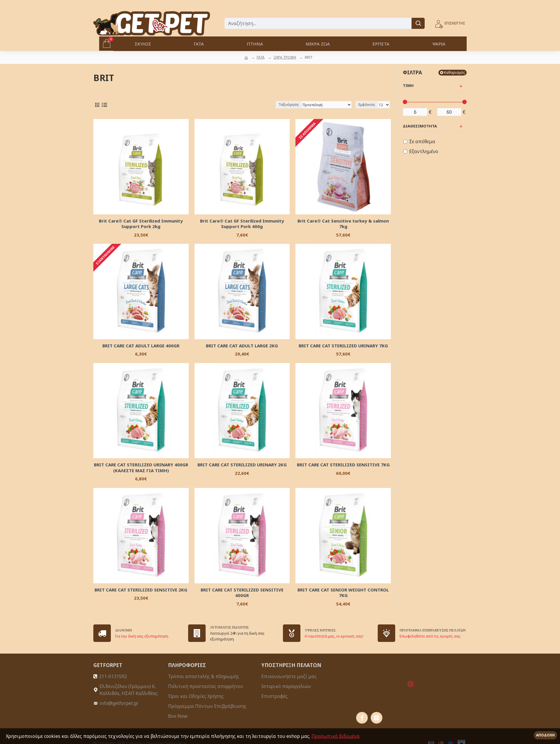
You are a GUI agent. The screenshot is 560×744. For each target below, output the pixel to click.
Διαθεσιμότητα (420, 126)
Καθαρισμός (454, 72)
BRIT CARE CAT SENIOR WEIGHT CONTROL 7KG (343, 593)
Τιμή (408, 85)
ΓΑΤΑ (261, 57)
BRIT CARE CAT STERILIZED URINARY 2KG (242, 465)
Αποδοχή (545, 735)
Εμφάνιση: (367, 105)
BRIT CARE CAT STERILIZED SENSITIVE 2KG (141, 590)
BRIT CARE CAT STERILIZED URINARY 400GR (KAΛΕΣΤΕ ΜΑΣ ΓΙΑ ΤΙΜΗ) (141, 468)
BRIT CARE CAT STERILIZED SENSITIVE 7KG (343, 465)
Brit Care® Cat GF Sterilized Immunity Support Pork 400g (242, 224)
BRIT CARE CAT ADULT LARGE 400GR (141, 346)
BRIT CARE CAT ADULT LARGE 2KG (242, 346)
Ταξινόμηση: (289, 105)
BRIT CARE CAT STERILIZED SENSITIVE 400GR (242, 593)
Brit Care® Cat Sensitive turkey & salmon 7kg (343, 224)
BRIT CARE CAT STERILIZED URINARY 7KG (343, 346)
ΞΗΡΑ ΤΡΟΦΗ (285, 57)
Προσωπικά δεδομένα (336, 736)
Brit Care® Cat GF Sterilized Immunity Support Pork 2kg (141, 224)
